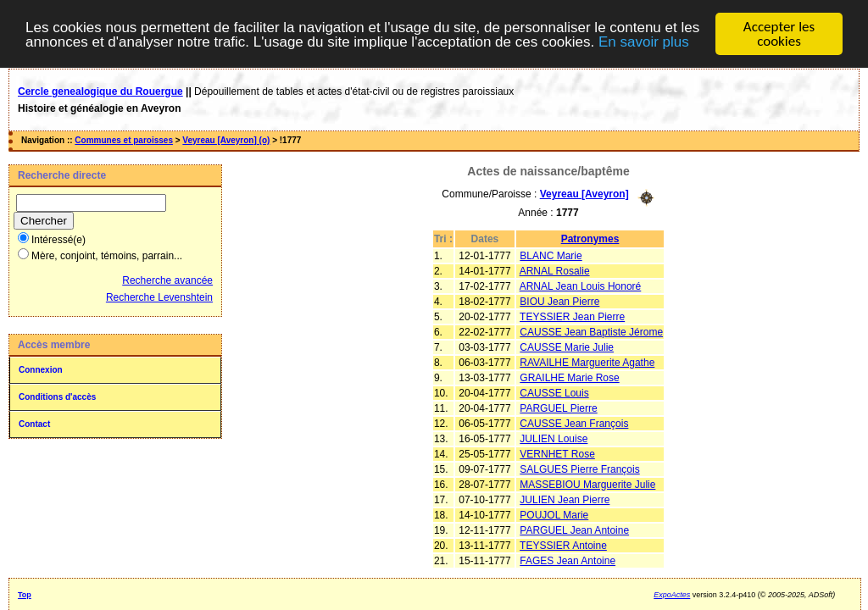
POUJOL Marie (554, 514)
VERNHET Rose (557, 453)
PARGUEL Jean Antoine (574, 530)
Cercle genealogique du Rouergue (100, 91)
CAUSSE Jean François (574, 423)
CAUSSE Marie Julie (567, 347)
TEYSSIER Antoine (563, 545)
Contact (34, 424)
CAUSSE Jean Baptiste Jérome (591, 331)
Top (25, 594)
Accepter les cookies (779, 34)
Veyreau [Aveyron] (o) (226, 140)
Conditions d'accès (57, 397)
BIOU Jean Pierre (559, 301)
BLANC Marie (551, 255)
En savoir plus (644, 41)
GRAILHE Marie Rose (569, 377)
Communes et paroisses (124, 140)
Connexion (41, 370)
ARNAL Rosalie (555, 270)
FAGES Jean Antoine (568, 560)
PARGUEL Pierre (558, 408)
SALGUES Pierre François (579, 469)
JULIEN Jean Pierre (565, 499)
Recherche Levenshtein (159, 297)
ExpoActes (672, 594)
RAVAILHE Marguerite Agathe (587, 362)
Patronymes (590, 238)
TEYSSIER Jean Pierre (572, 316)
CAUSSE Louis (554, 392)
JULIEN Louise (554, 438)
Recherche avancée (167, 280)
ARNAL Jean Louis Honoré (581, 286)
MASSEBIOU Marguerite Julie (587, 484)
